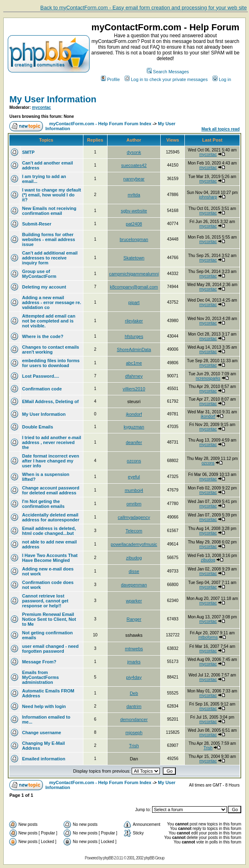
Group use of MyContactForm (39, 274)
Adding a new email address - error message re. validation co (52, 302)
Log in (222, 79)
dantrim (134, 706)
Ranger (134, 619)
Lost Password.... (40, 376)
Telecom (134, 531)
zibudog (134, 558)
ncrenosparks (208, 378)
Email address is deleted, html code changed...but (49, 531)
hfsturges (134, 336)
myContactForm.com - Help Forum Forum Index (100, 124)
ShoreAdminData (134, 349)
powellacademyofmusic (134, 544)
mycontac (41, 107)
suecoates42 (134, 165)
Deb (134, 693)
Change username (41, 733)
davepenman (134, 585)
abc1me (134, 363)
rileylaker (134, 321)
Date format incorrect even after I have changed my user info (50, 461)
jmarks (134, 662)
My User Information (53, 99)
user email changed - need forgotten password (50, 649)
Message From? (39, 662)
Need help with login (44, 706)
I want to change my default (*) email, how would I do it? (52, 195)
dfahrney (134, 376)
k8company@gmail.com (134, 287)
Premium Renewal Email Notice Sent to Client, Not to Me (49, 619)
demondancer (134, 719)
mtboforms (208, 637)
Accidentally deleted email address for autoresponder (51, 517)
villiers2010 (134, 389)
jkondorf (134, 414)
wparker (134, 601)
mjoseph (134, 733)
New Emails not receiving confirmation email (49, 211)
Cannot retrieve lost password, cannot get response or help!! (45, 601)
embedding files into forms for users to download (51, 363)
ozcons (134, 461)
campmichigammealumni (134, 274)
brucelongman (134, 239)
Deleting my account (44, 287)
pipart (134, 302)
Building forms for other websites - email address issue (49, 239)
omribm (134, 504)
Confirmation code (42, 389)
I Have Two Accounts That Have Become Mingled (50, 558)
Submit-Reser (37, 224)
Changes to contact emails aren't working (50, 349)
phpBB (108, 858)
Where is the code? (43, 336)
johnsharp (208, 197)
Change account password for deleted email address (51, 490)
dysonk (134, 152)
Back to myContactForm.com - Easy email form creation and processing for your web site (144, 8)
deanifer (134, 442)
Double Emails (38, 427)
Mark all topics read (221, 129)
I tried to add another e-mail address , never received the (52, 442)
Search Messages (168, 72)
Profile (110, 79)
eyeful (134, 477)
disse (134, 571)
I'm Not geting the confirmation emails (43, 504)
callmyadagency (134, 517)
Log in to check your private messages (166, 79)
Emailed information (44, 759)
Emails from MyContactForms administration (40, 677)
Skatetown (134, 258)
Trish (134, 746)
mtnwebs (134, 649)
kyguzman (134, 427)
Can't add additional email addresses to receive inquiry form (50, 258)
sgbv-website (134, 211)
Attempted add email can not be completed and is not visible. (49, 321)
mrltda (134, 195)
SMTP (28, 152)
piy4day (134, 677)
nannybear (134, 179)
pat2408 (134, 224)
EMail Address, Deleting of (50, 401)
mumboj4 (134, 490)
